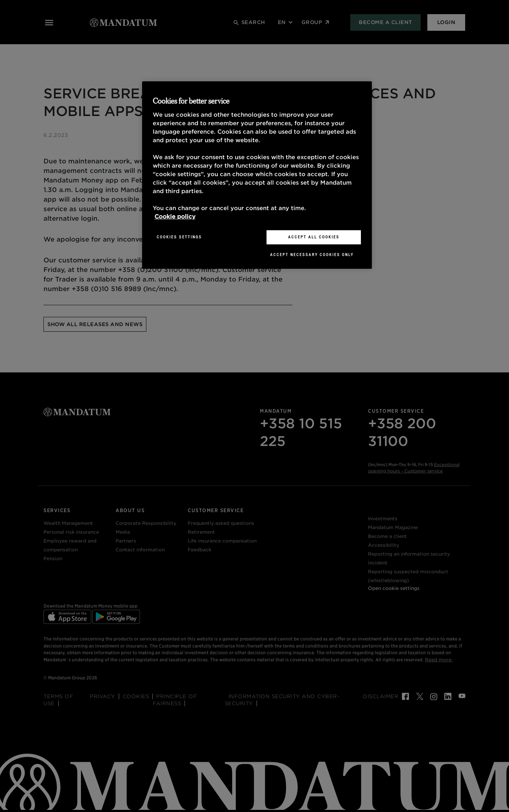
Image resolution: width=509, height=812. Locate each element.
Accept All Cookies (314, 237)
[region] (257, 175)
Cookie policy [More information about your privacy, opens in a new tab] (175, 217)
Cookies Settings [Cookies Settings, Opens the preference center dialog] (179, 237)
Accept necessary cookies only (312, 255)
